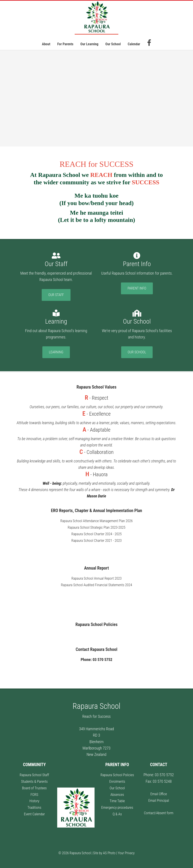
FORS (34, 793)
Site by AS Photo (104, 852)
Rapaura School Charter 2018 (97, 553)
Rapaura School (96, 18)
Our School (137, 352)
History (34, 799)
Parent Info (137, 288)
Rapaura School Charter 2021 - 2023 (96, 540)
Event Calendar (34, 812)
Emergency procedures (117, 806)
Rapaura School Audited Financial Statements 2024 (97, 584)
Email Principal (159, 799)
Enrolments (117, 780)
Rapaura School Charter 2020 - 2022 (96, 546)
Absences (117, 793)
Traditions (34, 806)
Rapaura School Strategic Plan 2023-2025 (96, 527)
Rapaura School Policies (117, 774)
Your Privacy (126, 852)
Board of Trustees (34, 787)
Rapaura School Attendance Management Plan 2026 (97, 521)
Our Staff (56, 295)
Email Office (159, 793)
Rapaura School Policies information (97, 634)
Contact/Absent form (159, 811)
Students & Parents (34, 780)
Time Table (117, 799)
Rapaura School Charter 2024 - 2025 (96, 534)
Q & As (117, 812)
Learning (56, 352)
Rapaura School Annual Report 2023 (96, 578)
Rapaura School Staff (34, 774)
